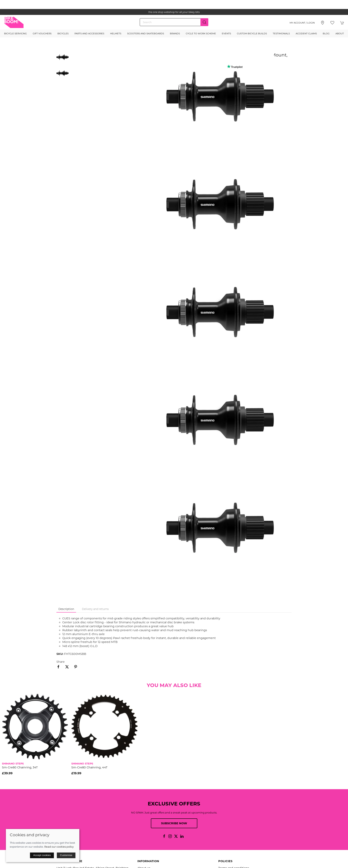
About (340, 34)
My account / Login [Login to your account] (302, 23)
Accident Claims (306, 34)
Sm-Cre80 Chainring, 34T (20, 767)
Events (226, 34)
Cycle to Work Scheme (201, 34)
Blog (326, 34)
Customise (66, 855)
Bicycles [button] (63, 34)
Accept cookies (42, 855)
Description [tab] (66, 609)
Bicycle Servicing (15, 34)
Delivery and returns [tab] (95, 609)
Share (61, 662)
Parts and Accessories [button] (89, 34)
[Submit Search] (204, 22)
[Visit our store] (323, 23)
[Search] (174, 22)
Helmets (116, 34)
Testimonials (281, 34)
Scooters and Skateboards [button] (146, 34)
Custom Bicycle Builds (252, 34)
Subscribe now (174, 823)
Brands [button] (175, 34)
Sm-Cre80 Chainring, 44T (89, 767)
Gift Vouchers (42, 34)
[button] (332, 23)
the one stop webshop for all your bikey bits (174, 12)
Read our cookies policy (59, 847)
